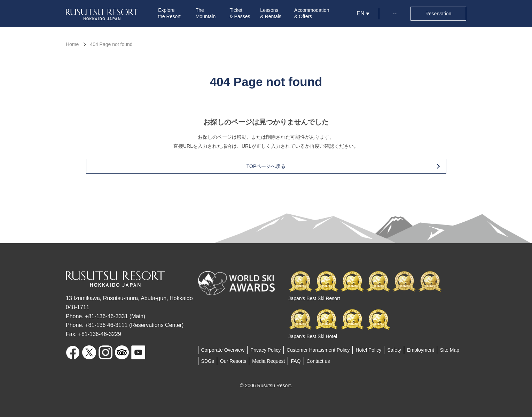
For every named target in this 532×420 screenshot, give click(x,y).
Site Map (450, 353)
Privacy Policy (265, 353)
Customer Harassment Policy (318, 353)
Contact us (318, 364)
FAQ (296, 364)
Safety (394, 353)
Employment (421, 353)
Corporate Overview (223, 353)
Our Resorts (233, 364)
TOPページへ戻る (277, 169)
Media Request (268, 364)
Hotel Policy (368, 353)
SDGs (208, 364)
